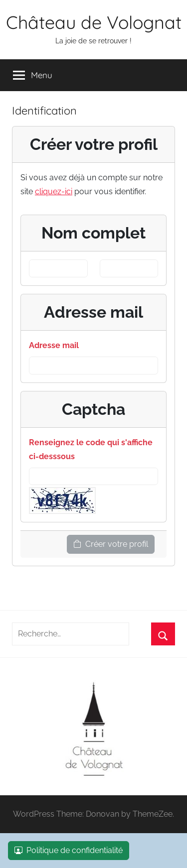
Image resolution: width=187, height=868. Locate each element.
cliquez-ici (54, 191)
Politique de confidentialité (69, 850)
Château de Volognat (94, 22)
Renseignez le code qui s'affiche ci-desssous (91, 449)
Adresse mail (54, 345)
